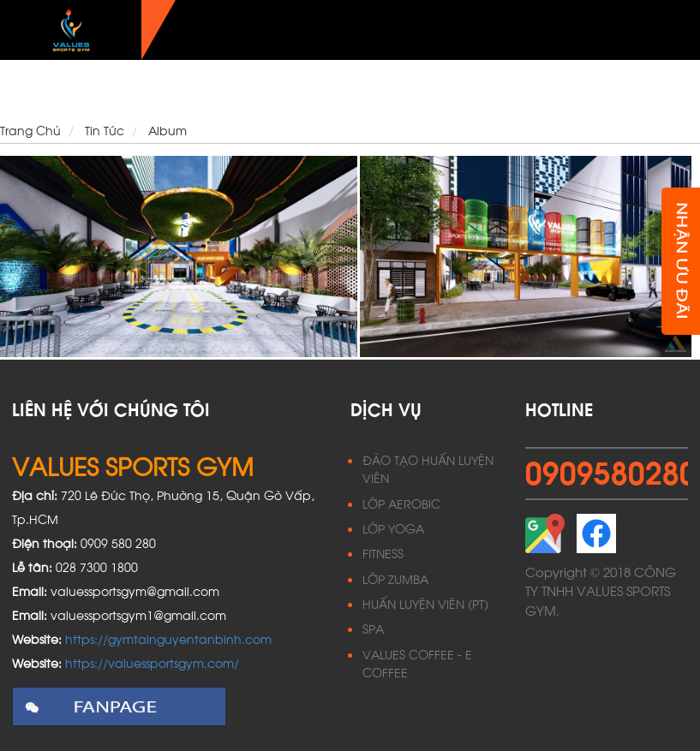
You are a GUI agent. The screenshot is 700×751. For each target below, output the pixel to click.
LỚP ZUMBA (395, 578)
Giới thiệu (230, 89)
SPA (373, 628)
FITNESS (383, 553)
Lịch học (348, 89)
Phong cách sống (439, 89)
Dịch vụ (290, 89)
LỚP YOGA (393, 528)
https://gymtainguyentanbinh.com (168, 638)
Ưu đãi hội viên (550, 89)
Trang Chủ (161, 89)
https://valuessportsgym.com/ (152, 662)
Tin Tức (624, 89)
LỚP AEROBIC (401, 503)
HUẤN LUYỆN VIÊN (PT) (425, 603)
